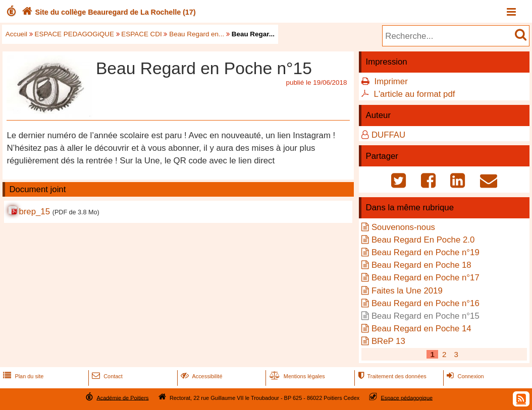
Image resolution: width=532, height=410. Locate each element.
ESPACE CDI (141, 34)
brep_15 (34, 212)
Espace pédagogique (407, 397)
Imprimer (391, 81)
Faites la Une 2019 (407, 291)
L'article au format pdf (415, 94)
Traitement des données (391, 376)
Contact (106, 376)
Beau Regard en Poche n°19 (425, 252)
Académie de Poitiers (122, 397)
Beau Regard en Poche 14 (421, 329)
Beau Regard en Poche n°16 (425, 303)
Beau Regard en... (197, 34)
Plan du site (22, 376)
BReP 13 (388, 341)
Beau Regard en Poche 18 (421, 265)
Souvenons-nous (403, 227)
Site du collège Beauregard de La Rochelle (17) (108, 12)
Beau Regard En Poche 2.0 (423, 240)
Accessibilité (201, 376)
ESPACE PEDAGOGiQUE (74, 34)
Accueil (16, 34)
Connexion (464, 376)
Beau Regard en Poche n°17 (425, 278)
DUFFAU (388, 135)
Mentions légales (296, 376)
